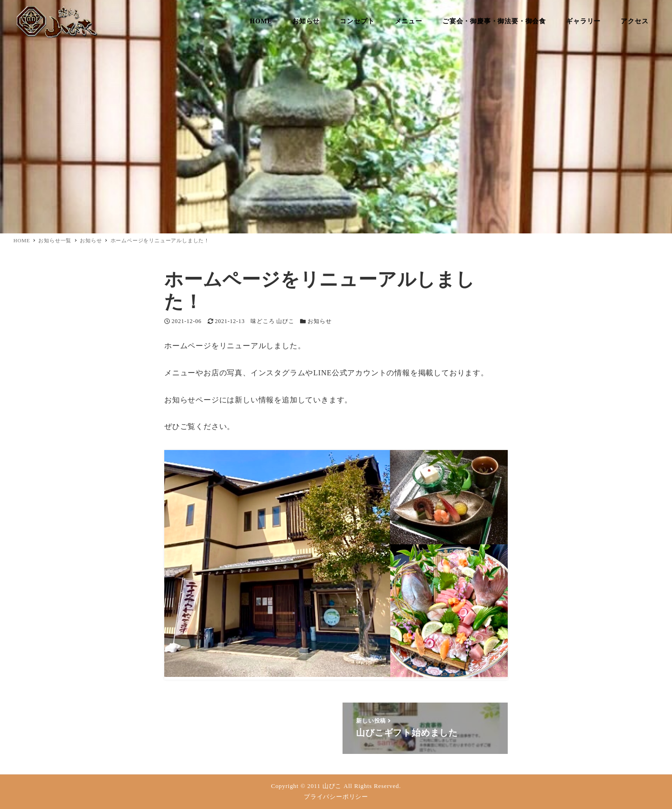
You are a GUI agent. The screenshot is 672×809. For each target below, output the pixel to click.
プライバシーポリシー (336, 797)
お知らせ (319, 321)
